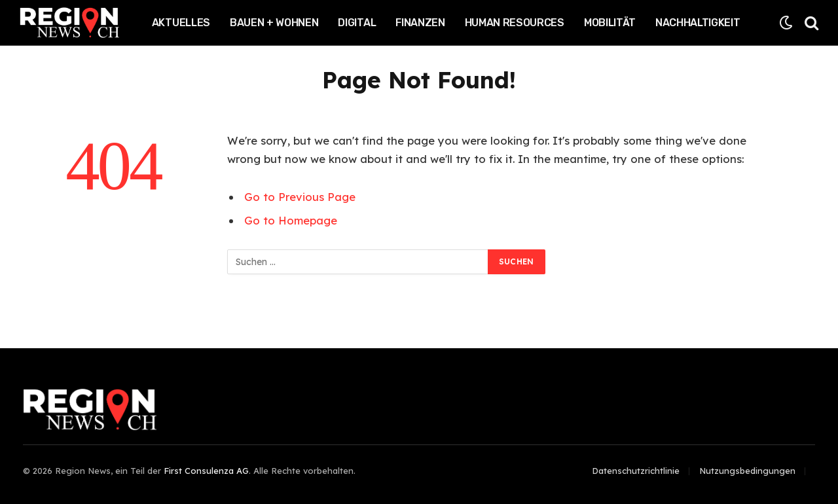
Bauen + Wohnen (274, 23)
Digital (357, 23)
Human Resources (515, 23)
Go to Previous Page (300, 197)
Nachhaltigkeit (698, 23)
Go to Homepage (291, 220)
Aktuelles (181, 23)
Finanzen (420, 23)
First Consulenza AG (206, 471)
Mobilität (610, 23)
